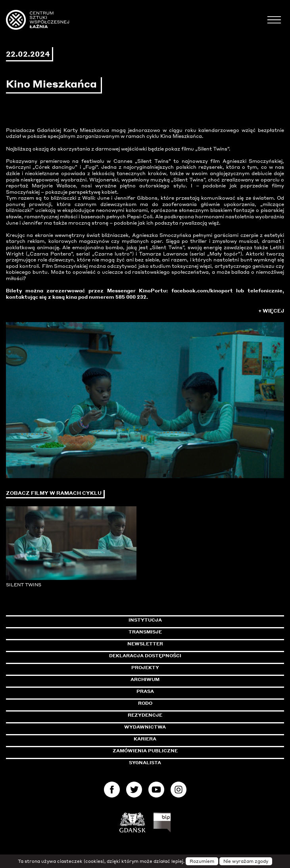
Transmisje (179, 632)
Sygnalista (145, 763)
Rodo (145, 703)
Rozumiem (202, 861)
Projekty (145, 668)
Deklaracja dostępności (145, 656)
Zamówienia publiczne (163, 751)
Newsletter (145, 644)
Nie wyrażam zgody (246, 861)
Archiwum (145, 679)
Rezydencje (145, 715)
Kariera (145, 739)
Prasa (145, 691)
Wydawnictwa (145, 727)
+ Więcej (271, 311)
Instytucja (145, 620)
